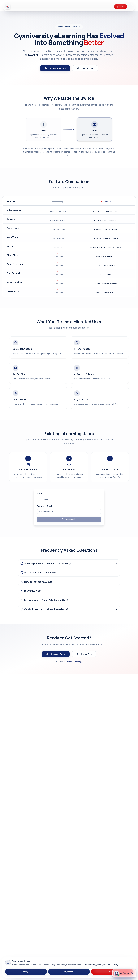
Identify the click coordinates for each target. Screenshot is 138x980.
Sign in (121, 7)
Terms (100, 965)
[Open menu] (130, 7)
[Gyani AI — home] (8, 7)
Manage (26, 972)
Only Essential (69, 972)
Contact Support (74, 662)
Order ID (41, 494)
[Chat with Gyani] (124, 974)
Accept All (112, 972)
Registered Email (44, 506)
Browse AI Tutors (55, 68)
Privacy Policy (90, 965)
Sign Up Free (85, 68)
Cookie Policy (112, 965)
